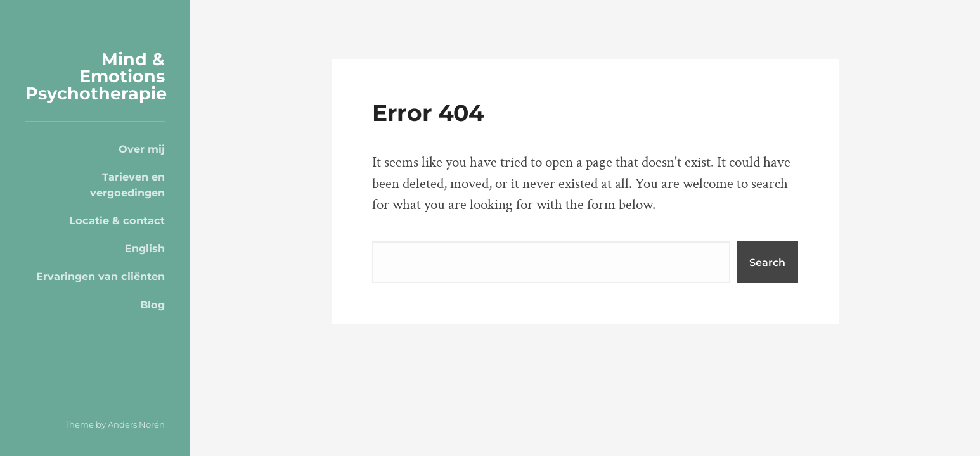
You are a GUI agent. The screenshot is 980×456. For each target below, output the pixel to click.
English (145, 248)
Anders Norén (136, 424)
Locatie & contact (117, 220)
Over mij (142, 149)
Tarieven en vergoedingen (127, 184)
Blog (152, 305)
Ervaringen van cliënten (100, 276)
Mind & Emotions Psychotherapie (96, 76)
